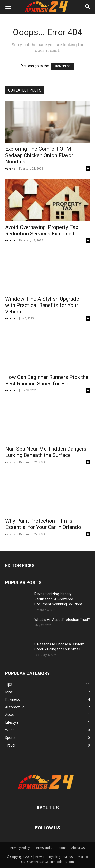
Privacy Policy (20, 848)
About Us (78, 848)
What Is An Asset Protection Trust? (62, 620)
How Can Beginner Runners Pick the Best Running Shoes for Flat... (47, 380)
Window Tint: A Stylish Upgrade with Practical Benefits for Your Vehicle (42, 305)
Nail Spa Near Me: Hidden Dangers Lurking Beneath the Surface (46, 452)
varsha (10, 168)
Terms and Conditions (50, 848)
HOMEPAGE (63, 66)
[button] (8, 7)
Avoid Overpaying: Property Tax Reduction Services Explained (42, 230)
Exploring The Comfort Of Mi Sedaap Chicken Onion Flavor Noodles (39, 155)
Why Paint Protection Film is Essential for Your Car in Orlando (43, 524)
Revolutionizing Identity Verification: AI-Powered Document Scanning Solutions (59, 599)
